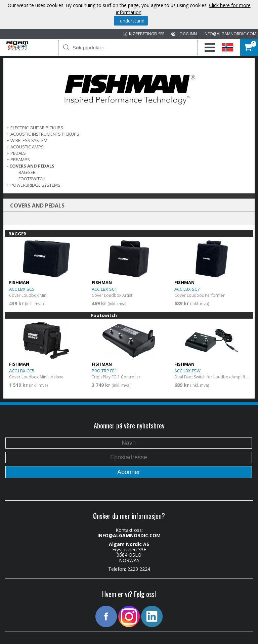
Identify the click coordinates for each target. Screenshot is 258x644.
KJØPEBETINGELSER (144, 34)
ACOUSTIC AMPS (27, 147)
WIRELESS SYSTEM (29, 140)
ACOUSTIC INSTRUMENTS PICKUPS (45, 134)
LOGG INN (184, 34)
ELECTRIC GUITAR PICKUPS (37, 128)
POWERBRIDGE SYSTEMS (35, 185)
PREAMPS (20, 159)
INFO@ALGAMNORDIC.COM (230, 34)
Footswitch (32, 179)
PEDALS (18, 153)
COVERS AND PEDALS (32, 166)
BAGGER (27, 172)
